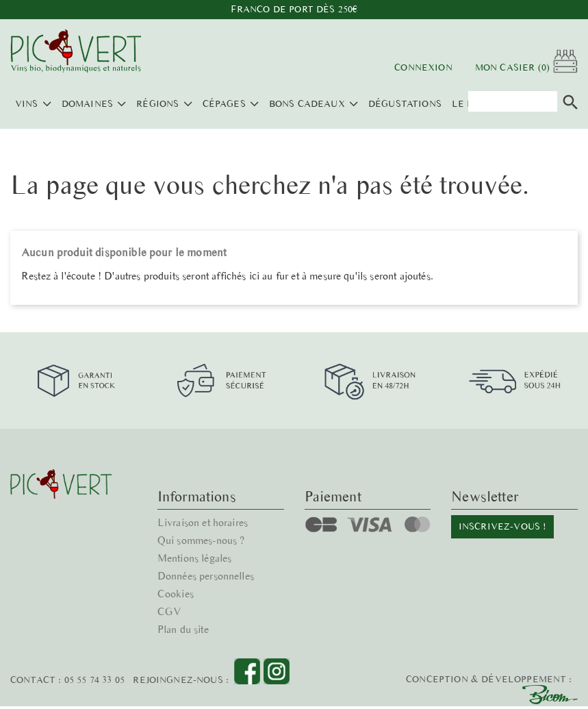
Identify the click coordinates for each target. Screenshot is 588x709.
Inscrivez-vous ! (502, 491)
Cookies (176, 558)
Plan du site (184, 594)
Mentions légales (195, 522)
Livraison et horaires (204, 487)
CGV (169, 576)
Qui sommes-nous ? (202, 505)
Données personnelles (206, 540)
